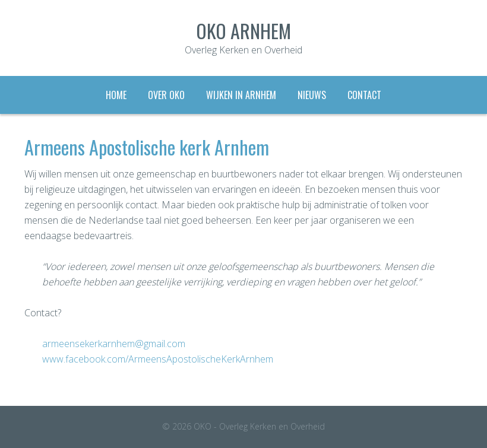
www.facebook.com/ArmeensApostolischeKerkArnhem (158, 359)
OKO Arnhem (243, 31)
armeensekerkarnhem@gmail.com (114, 344)
